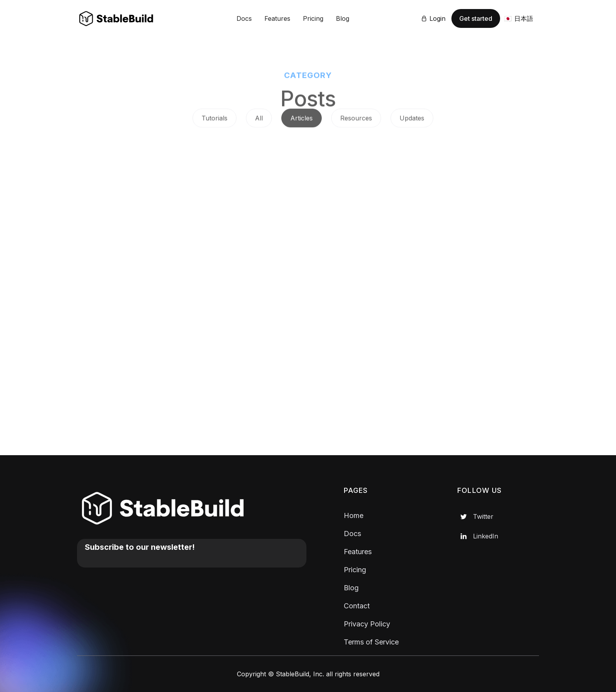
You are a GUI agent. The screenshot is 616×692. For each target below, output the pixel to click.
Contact (357, 606)
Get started (476, 18)
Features (277, 18)
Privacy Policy (367, 624)
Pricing (313, 18)
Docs (244, 18)
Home (354, 515)
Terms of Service (371, 642)
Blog (343, 18)
